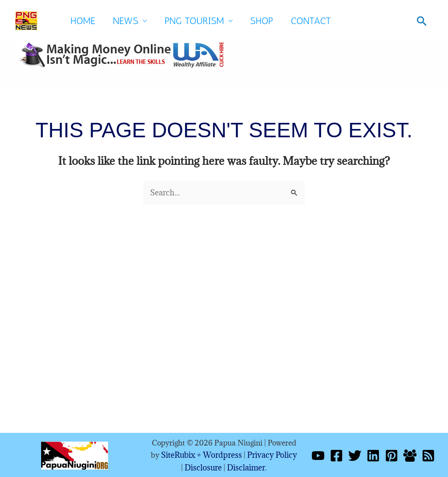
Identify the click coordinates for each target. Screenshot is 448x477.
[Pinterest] (392, 455)
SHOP (262, 21)
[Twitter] (355, 455)
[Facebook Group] (410, 455)
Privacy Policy (268, 454)
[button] (422, 21)
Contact (311, 21)
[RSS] (428, 455)
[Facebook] (336, 455)
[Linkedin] (373, 455)
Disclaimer (243, 466)
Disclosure (203, 466)
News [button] (126, 21)
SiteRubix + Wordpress (201, 454)
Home (83, 21)
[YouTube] (318, 455)
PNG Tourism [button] (194, 21)
